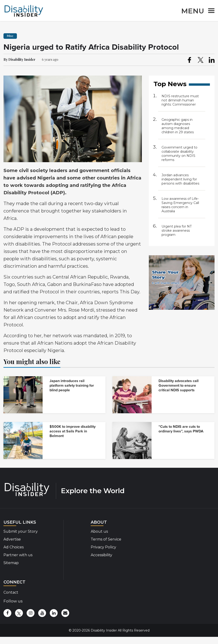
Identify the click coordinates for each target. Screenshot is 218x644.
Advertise (12, 539)
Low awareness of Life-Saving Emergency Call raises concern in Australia (180, 205)
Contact (11, 592)
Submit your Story (21, 531)
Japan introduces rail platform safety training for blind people (72, 386)
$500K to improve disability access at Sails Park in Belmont (73, 431)
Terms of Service (106, 539)
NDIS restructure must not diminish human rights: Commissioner (180, 100)
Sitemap (11, 563)
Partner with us (18, 555)
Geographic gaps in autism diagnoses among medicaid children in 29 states (178, 126)
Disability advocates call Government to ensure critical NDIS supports (179, 386)
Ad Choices (14, 547)
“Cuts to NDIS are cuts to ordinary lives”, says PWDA (181, 429)
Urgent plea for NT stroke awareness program (177, 231)
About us (99, 531)
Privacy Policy (103, 547)
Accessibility (101, 555)
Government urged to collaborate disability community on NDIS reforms (179, 154)
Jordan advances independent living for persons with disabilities (180, 179)
